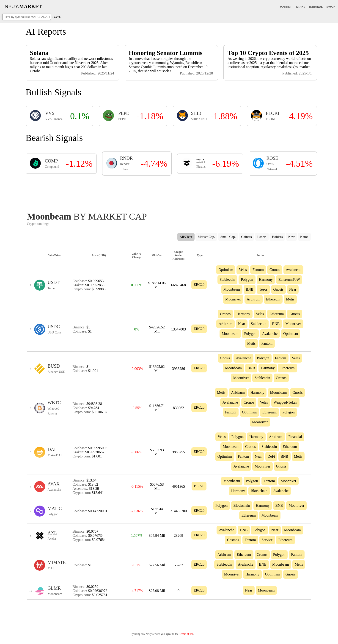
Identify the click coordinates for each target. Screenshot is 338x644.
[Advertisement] (169, 192)
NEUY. (23, 6)
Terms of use (186, 634)
